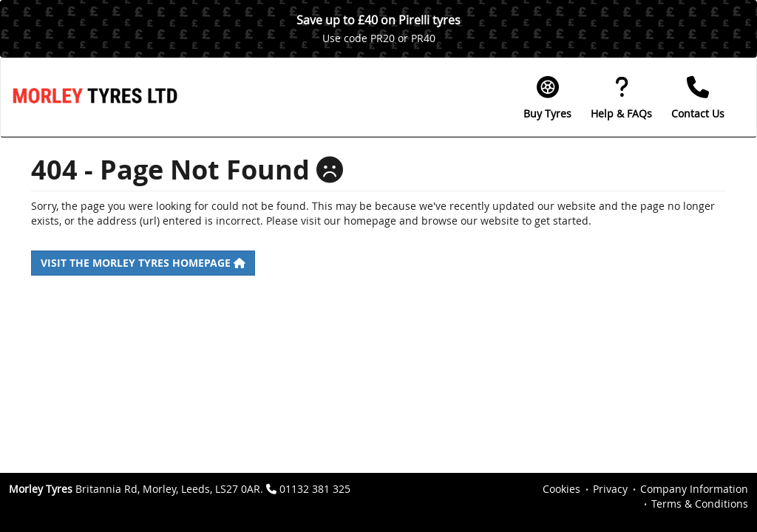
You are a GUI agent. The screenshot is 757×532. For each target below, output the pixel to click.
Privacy (610, 489)
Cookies (561, 489)
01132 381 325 (315, 489)
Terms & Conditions (700, 504)
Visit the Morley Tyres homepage (143, 263)
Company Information (694, 489)
